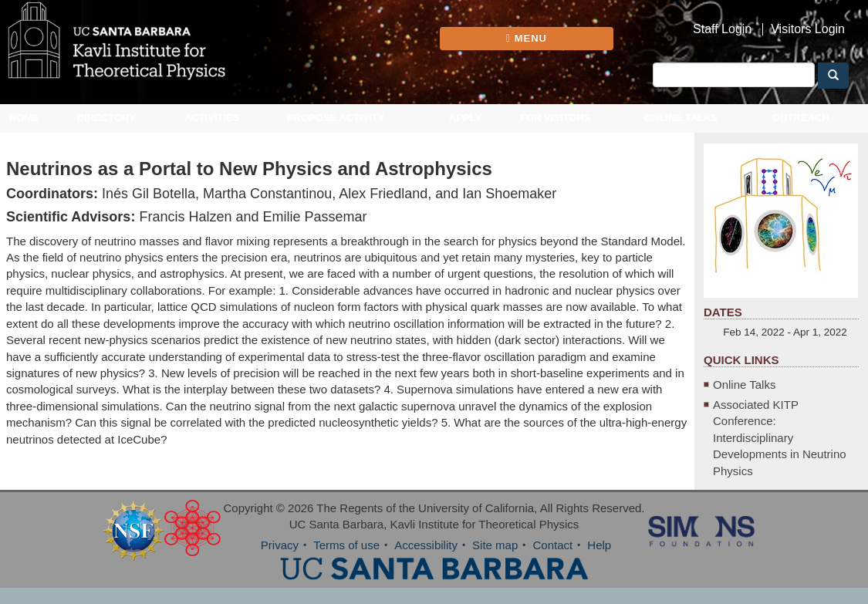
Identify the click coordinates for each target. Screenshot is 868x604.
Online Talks (681, 118)
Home (24, 118)
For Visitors (556, 118)
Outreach (801, 118)
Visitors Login (808, 29)
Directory (106, 118)
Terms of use (346, 545)
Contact (552, 545)
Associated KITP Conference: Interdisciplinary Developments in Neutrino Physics (780, 438)
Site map (495, 545)
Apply (465, 118)
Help (599, 545)
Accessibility (426, 545)
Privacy (280, 545)
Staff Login (722, 29)
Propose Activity (336, 118)
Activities (212, 118)
